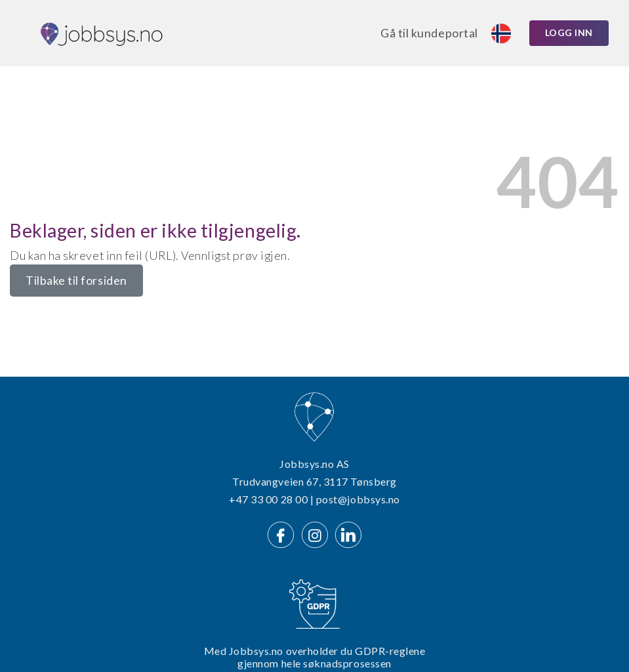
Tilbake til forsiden (76, 281)
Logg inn (569, 32)
